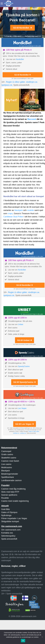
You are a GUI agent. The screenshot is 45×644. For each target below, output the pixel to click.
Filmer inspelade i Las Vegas (14, 518)
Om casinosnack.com (11, 530)
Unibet (20, 324)
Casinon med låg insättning (13, 489)
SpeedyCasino (24, 366)
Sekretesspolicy (8, 536)
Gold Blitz (6, 509)
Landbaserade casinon (11, 480)
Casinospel (6, 451)
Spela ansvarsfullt (9, 539)
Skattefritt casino (9, 458)
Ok (23, 641)
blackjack (19, 210)
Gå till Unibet (25, 340)
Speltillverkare (8, 477)
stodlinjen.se (24, 36)
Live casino (6, 464)
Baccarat (32, 119)
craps (10, 214)
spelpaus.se (7, 85)
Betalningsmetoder (10, 474)
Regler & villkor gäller (36, 46)
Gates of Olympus (9, 512)
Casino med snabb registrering (15, 501)
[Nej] (42, 637)
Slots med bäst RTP (10, 492)
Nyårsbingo (6, 515)
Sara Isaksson (36, 36)
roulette (30, 210)
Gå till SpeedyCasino (25, 382)
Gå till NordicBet (22, 28)
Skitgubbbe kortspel (10, 521)
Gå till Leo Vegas (25, 424)
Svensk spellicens (9, 495)
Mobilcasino (7, 467)
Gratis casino (7, 454)
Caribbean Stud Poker (13, 217)
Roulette (5, 498)
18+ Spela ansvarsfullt (25, 46)
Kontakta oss (7, 533)
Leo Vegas (22, 408)
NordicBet (20, 59)
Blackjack (5, 471)
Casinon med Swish (10, 461)
